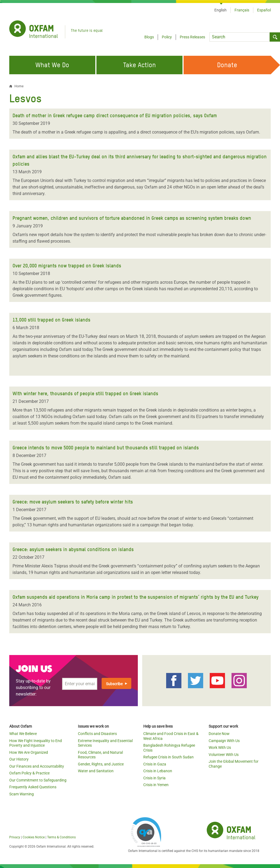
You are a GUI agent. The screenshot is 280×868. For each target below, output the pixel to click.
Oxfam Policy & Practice (29, 773)
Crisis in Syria (154, 778)
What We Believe (23, 734)
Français (242, 10)
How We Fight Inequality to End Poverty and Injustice (36, 743)
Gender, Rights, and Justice (101, 764)
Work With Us (220, 747)
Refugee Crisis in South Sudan (168, 757)
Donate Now (219, 734)
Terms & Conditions (61, 837)
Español (264, 10)
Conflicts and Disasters (97, 734)
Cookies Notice (34, 837)
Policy (167, 37)
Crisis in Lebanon (158, 771)
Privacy (15, 837)
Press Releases (192, 37)
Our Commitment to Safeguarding (38, 780)
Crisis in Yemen (156, 785)
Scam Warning (22, 794)
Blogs (149, 37)
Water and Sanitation (96, 771)
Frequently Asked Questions (33, 787)
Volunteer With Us (224, 755)
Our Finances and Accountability (37, 766)
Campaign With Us (224, 741)
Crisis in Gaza (155, 764)
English (220, 10)
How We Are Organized (29, 752)
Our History (19, 759)
